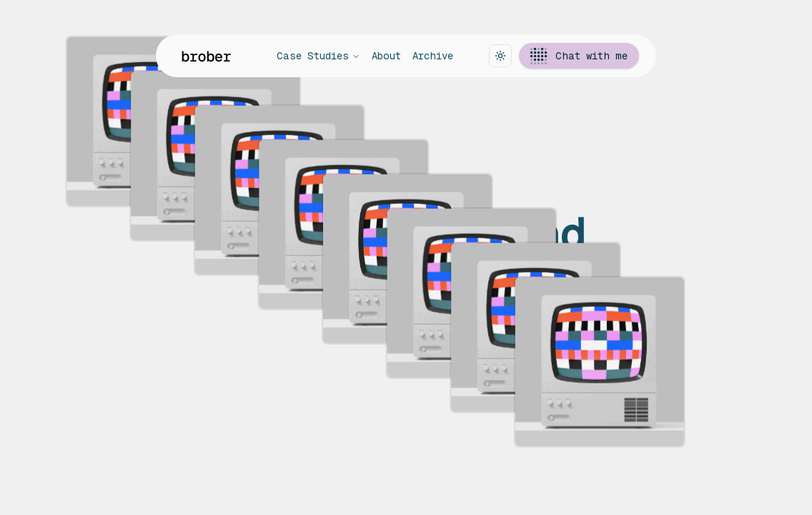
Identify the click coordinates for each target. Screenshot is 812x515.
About (386, 56)
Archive (433, 56)
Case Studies (318, 56)
